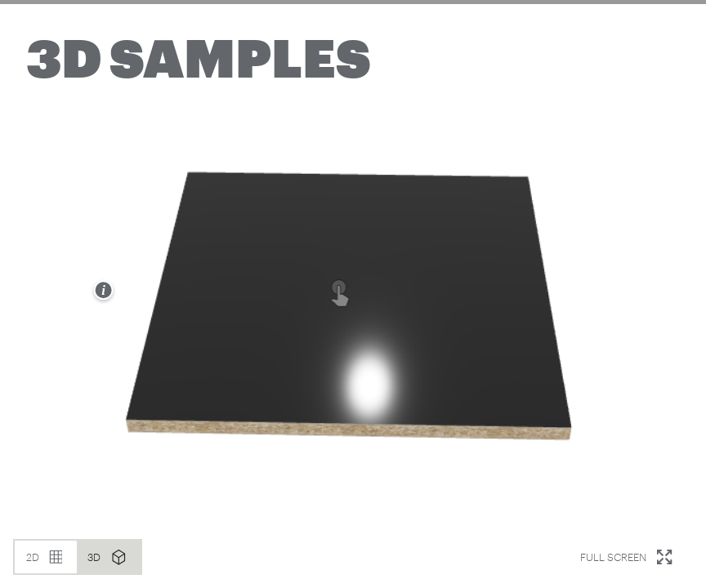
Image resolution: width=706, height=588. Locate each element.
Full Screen (631, 557)
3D (112, 557)
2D (50, 557)
